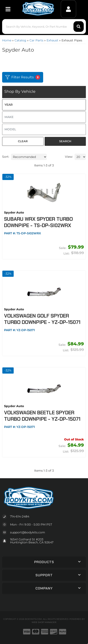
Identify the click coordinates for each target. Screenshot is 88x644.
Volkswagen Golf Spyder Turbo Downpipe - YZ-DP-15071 (42, 319)
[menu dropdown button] (8, 9)
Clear (23, 141)
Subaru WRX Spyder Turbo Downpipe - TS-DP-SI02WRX (38, 222)
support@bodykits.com (28, 532)
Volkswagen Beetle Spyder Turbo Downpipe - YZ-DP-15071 (42, 416)
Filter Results (23, 77)
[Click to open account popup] (69, 9)
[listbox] (44, 105)
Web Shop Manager (44, 622)
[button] (44, 27)
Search (65, 141)
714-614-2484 (20, 516)
